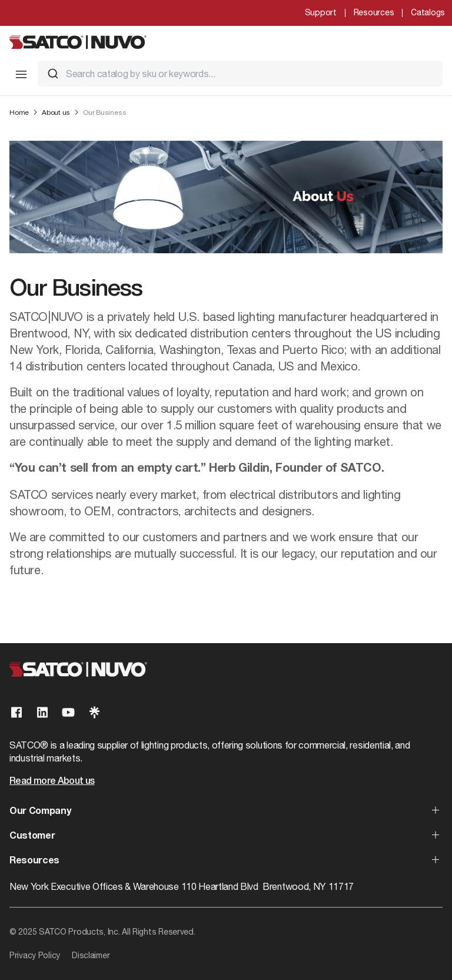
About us (56, 112)
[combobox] (240, 74)
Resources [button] (34, 861)
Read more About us (52, 782)
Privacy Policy (35, 955)
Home (19, 112)
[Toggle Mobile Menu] (21, 74)
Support (321, 12)
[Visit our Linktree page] (94, 712)
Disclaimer (91, 955)
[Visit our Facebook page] (16, 712)
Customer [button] (32, 836)
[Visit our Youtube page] (68, 712)
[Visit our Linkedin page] (42, 712)
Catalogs (428, 12)
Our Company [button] (40, 812)
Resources (374, 12)
